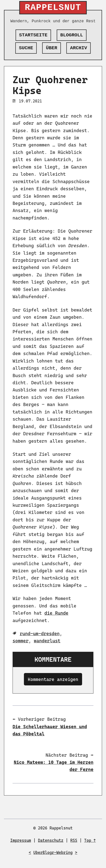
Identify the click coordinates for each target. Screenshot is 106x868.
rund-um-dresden (40, 634)
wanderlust (47, 641)
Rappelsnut (53, 8)
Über (52, 48)
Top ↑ (90, 840)
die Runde (56, 613)
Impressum (21, 840)
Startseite (33, 35)
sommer (21, 641)
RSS (74, 840)
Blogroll (72, 35)
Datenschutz (51, 840)
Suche (26, 48)
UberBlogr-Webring (53, 853)
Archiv (79, 48)
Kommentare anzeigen (53, 679)
